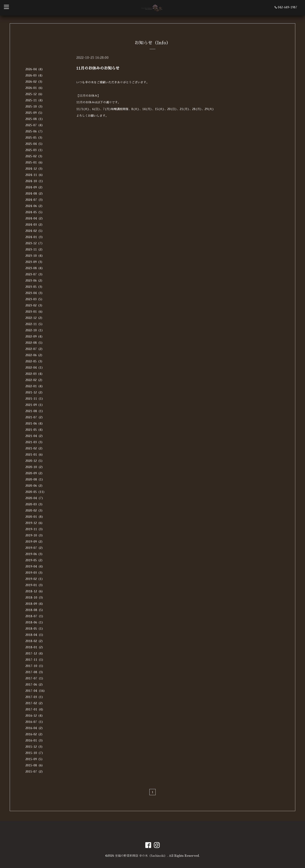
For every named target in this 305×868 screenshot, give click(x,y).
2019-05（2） (35, 560)
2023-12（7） (35, 243)
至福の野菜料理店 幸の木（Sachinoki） (141, 856)
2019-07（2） (35, 548)
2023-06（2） (35, 281)
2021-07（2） (35, 417)
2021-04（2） (35, 436)
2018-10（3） (35, 598)
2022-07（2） (35, 349)
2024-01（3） (35, 237)
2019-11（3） (35, 529)
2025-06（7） (35, 131)
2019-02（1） (35, 579)
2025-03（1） (35, 150)
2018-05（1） (35, 629)
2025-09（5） (35, 113)
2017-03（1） (35, 697)
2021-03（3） (35, 442)
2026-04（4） (35, 69)
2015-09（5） (35, 759)
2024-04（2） (35, 218)
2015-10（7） (35, 753)
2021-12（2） (35, 392)
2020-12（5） (35, 461)
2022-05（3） (35, 361)
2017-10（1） (35, 666)
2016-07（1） (35, 722)
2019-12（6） (35, 523)
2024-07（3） (35, 200)
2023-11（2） (35, 249)
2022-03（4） (35, 374)
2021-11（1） (35, 399)
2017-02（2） (35, 703)
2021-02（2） (35, 448)
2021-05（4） (35, 430)
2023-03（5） (35, 299)
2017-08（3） (35, 672)
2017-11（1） (35, 660)
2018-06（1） (35, 622)
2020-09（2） (35, 473)
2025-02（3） (35, 156)
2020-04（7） (35, 498)
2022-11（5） (35, 324)
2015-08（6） (35, 765)
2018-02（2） (35, 641)
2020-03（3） (35, 504)
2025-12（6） (35, 94)
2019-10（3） (35, 535)
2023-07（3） (35, 274)
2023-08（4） (35, 268)
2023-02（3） (35, 305)
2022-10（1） (35, 330)
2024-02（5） (35, 231)
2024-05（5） (35, 212)
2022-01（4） (35, 386)
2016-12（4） (35, 716)
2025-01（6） (35, 162)
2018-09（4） (35, 604)
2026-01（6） (35, 88)
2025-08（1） (35, 119)
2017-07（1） (35, 678)
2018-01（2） (35, 647)
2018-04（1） (35, 635)
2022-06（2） (35, 355)
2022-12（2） (35, 318)
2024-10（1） (35, 181)
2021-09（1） (35, 405)
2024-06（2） (35, 206)
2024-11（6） (35, 175)
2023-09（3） (35, 262)
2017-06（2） (35, 685)
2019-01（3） (35, 585)
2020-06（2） (35, 486)
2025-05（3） (35, 138)
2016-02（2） (35, 734)
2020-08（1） (35, 479)
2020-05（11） (36, 492)
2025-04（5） (35, 144)
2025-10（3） (35, 107)
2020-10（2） (35, 467)
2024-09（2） (35, 187)
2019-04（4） (35, 566)
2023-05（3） (35, 287)
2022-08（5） (35, 343)
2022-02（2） (35, 380)
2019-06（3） (35, 554)
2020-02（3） (35, 511)
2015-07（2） (35, 772)
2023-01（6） (35, 312)
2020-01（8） (35, 517)
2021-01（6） (35, 455)
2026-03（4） (35, 75)
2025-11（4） (35, 100)
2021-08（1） (35, 411)
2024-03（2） (35, 225)
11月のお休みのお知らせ (98, 68)
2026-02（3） (35, 82)
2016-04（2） (35, 728)
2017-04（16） (36, 691)
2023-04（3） (35, 293)
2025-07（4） (35, 125)
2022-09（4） (35, 336)
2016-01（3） (35, 740)
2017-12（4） (35, 653)
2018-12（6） (35, 591)
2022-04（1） (35, 368)
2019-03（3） (35, 573)
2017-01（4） (35, 709)
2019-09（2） (35, 542)
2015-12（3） (35, 747)
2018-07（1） (35, 616)
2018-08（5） (35, 610)
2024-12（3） (35, 169)
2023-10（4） (35, 256)
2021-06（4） (35, 424)
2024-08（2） (35, 194)
